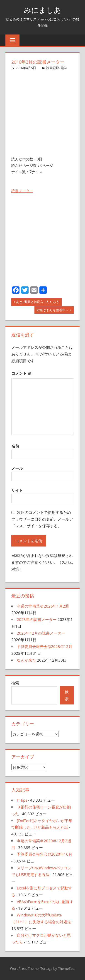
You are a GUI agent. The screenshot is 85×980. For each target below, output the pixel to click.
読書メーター (22, 191)
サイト (17, 490)
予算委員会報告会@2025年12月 (45, 646)
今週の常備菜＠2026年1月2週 (43, 606)
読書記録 (53, 68)
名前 (15, 446)
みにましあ (42, 10)
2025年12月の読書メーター (41, 633)
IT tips (22, 800)
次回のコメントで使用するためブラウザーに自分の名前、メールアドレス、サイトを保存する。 (42, 519)
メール (17, 468)
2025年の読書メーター (37, 619)
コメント (21, 373)
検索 (15, 683)
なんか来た (26, 660)
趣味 (64, 68)
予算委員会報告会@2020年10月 (45, 854)
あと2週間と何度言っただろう (38, 302)
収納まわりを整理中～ (53, 310)
